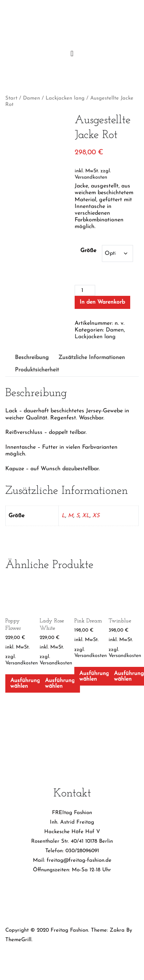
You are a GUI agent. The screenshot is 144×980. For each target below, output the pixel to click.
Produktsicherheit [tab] (37, 370)
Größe (88, 251)
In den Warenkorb (102, 302)
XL (86, 516)
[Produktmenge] (85, 290)
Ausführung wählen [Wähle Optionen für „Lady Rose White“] (60, 683)
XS (96, 516)
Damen (31, 98)
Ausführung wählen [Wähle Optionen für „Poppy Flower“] (25, 683)
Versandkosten (91, 177)
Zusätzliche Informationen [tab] (92, 358)
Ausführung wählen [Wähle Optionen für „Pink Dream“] (94, 676)
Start (11, 98)
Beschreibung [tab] (32, 358)
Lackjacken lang (65, 98)
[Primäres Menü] (72, 54)
